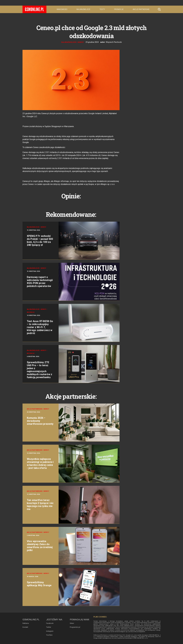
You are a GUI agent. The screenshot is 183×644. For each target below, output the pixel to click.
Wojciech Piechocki (114, 42)
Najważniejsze (83, 9)
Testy (102, 9)
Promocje (119, 9)
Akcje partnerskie (141, 9)
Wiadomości (62, 9)
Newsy (81, 42)
